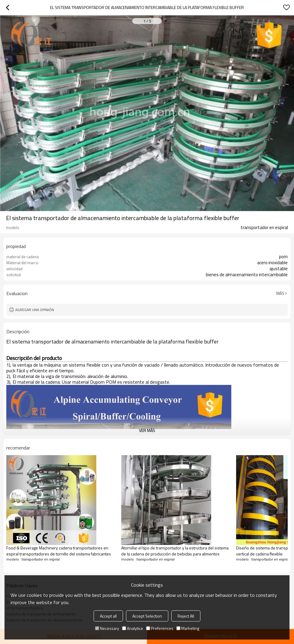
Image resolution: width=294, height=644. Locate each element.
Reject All (186, 616)
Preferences (160, 628)
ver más (147, 430)
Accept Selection (147, 616)
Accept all (108, 616)
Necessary (107, 628)
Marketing (188, 628)
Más (280, 293)
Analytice (133, 628)
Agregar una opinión (35, 310)
